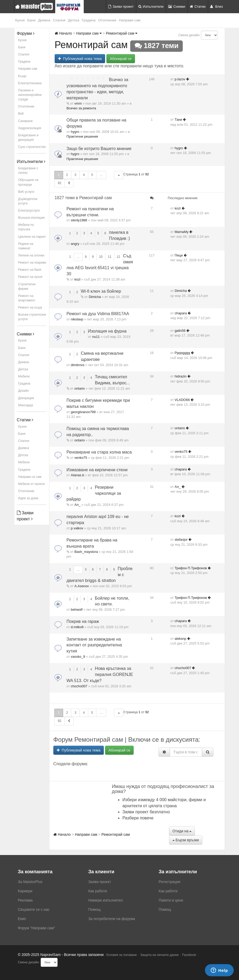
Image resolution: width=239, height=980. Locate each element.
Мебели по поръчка (26, 227)
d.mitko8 (77, 627)
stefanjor (181, 540)
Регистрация (170, 882)
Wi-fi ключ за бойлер (101, 291)
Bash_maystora (86, 552)
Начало (63, 33)
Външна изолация (32, 218)
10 (101, 257)
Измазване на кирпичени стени (97, 470)
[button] (119, 175)
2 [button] (67, 175)
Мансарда (26, 405)
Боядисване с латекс (28, 171)
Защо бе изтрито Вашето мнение (99, 149)
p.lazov (180, 79)
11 (109, 257)
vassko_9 (78, 657)
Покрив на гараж (83, 621)
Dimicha (95, 297)
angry (75, 244)
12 (118, 257)
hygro (75, 132)
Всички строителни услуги (32, 317)
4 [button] (84, 175)
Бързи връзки (186, 840)
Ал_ (78, 505)
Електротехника (30, 83)
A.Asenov (82, 586)
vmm (78, 103)
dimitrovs (78, 365)
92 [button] (60, 183)
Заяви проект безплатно (146, 812)
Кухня (20, 20)
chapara (181, 313)
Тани (178, 120)
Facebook (189, 955)
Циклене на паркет (32, 237)
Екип (22, 919)
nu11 (96, 337)
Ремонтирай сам (122, 33)
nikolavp (77, 319)
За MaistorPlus (30, 882)
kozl (178, 208)
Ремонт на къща (30, 307)
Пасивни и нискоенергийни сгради (30, 95)
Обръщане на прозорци (28, 182)
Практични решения (82, 136)
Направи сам (130, 20)
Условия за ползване (121, 955)
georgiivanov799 (83, 412)
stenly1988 (79, 220)
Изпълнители (151, 6)
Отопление (107, 20)
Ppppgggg (182, 353)
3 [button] (75, 175)
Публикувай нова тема (80, 59)
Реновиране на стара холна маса (99, 452)
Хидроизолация (30, 128)
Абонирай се (121, 59)
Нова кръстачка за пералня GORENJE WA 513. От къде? (100, 675)
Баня (31, 20)
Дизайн (24, 391)
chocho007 (79, 686)
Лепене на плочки (31, 255)
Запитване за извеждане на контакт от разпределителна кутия (94, 645)
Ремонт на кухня (30, 277)
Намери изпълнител (106, 900)
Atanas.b (78, 475)
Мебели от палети (32, 484)
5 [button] (92, 175)
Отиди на (182, 831)
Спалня (59, 20)
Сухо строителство (32, 147)
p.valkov (77, 528)
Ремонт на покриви (32, 263)
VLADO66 (182, 400)
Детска (74, 20)
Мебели (24, 376)
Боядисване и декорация (28, 137)
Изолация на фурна (107, 331)
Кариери (25, 891)
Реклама (25, 900)
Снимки (177, 6)
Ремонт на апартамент (27, 298)
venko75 (81, 458)
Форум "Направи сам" (37, 928)
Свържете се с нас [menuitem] (34, 909)
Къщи (22, 76)
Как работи (98, 891)
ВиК (21, 114)
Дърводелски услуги (28, 201)
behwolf (77, 610)
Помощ (94, 909)
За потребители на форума (112, 919)
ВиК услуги (26, 192)
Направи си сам (30, 477)
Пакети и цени (171, 900)
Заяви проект (121, 6)
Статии (198, 6)
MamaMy (182, 232)
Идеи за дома (28, 498)
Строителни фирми (27, 286)
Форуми (26, 33)
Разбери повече (138, 818)
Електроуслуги (29, 211)
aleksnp (180, 639)
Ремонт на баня (30, 270)
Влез (216, 6)
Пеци (179, 255)
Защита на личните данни (159, 955)
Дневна (44, 20)
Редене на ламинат (26, 246)
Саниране (25, 121)
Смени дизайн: (189, 35)
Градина (89, 20)
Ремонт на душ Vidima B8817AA (98, 314)
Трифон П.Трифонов (191, 568)
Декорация (26, 398)
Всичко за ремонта (81, 108)
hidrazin (181, 376)
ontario (80, 388)
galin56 (180, 331)
